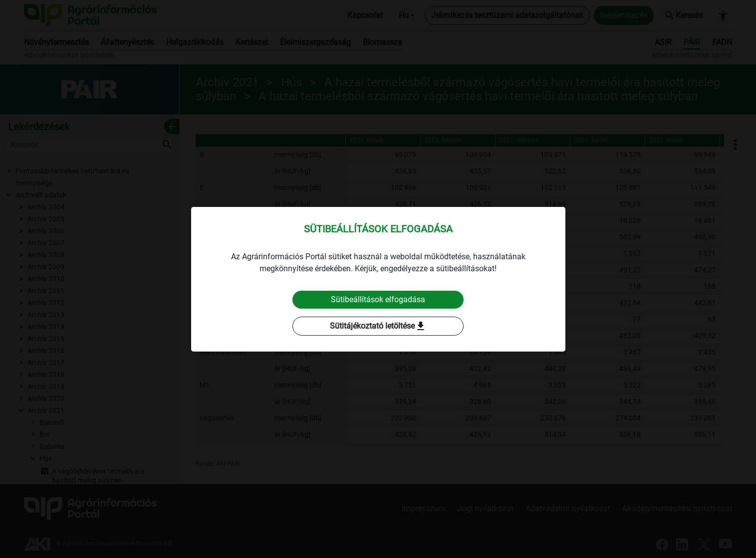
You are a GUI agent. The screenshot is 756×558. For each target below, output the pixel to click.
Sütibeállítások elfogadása (378, 299)
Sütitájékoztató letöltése (378, 326)
